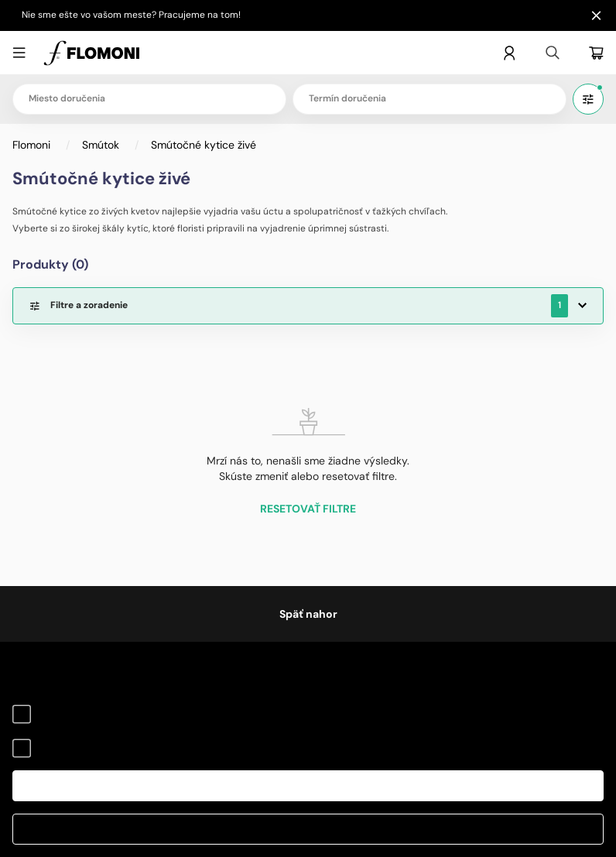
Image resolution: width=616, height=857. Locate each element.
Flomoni (33, 145)
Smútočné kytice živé (204, 145)
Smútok (102, 145)
